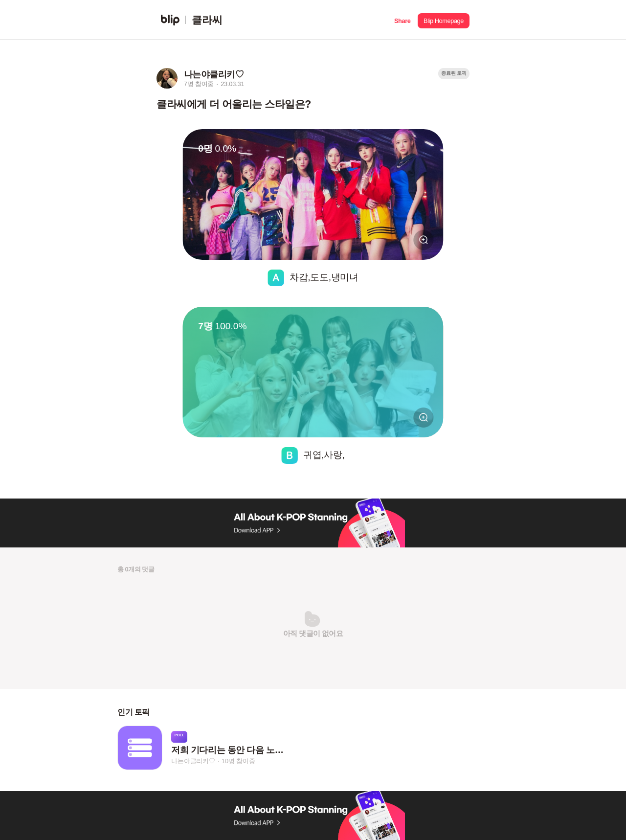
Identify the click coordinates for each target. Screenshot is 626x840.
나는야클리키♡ (193, 761)
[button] (402, 20)
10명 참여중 (238, 761)
